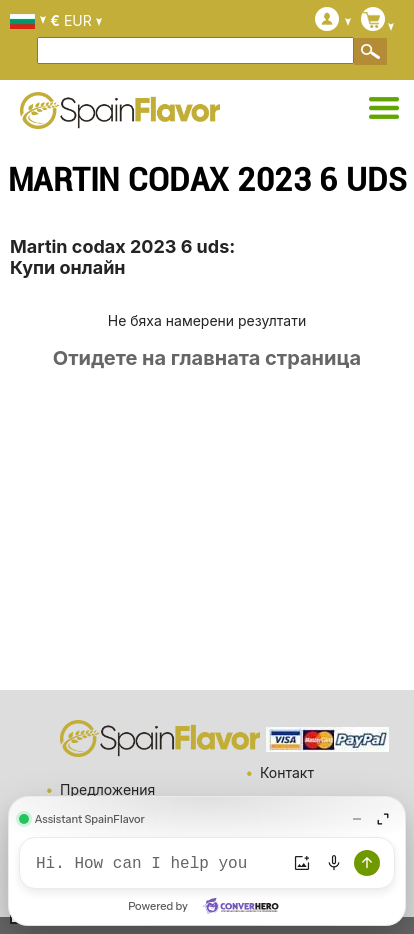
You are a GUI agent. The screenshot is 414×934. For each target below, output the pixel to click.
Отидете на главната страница (207, 358)
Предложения (107, 789)
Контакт (287, 772)
